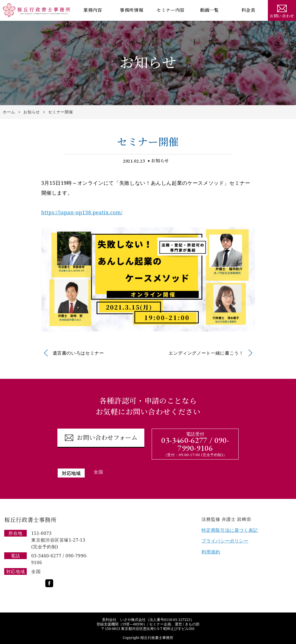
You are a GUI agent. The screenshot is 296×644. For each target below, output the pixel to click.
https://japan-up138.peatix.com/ (82, 212)
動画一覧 (209, 10)
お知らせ (32, 112)
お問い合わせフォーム (101, 438)
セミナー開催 (60, 112)
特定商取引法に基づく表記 (230, 530)
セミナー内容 (171, 10)
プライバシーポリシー (225, 541)
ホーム (9, 112)
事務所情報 (132, 10)
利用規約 (211, 552)
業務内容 (93, 10)
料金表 (248, 10)
